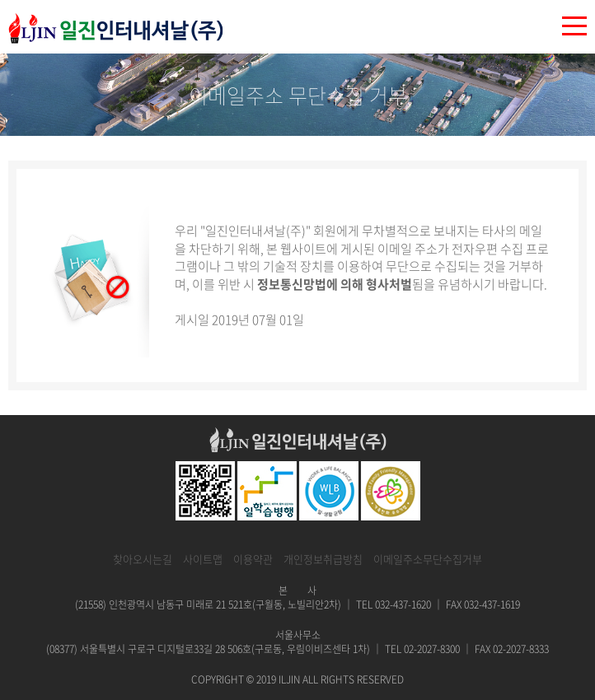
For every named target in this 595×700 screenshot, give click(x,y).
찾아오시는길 (143, 559)
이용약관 (253, 559)
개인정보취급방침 (323, 559)
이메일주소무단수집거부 (428, 559)
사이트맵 (203, 559)
